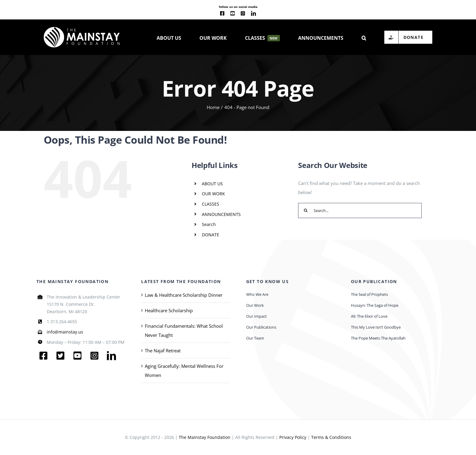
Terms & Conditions (331, 437)
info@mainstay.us (65, 332)
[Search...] (360, 210)
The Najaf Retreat (163, 351)
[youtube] (233, 13)
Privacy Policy (293, 437)
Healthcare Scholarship (169, 310)
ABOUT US (212, 184)
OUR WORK (213, 194)
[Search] (306, 210)
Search (209, 224)
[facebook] (222, 13)
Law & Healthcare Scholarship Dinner (184, 295)
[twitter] (60, 356)
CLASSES (211, 204)
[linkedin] (253, 13)
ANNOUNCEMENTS (221, 214)
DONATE (211, 235)
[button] (364, 37)
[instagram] (243, 13)
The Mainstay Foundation (205, 437)
